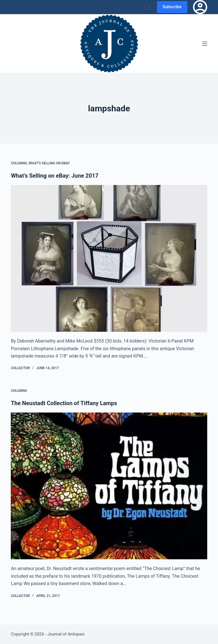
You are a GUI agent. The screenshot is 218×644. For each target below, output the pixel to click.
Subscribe (172, 7)
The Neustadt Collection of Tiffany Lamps (64, 403)
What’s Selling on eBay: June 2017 (54, 176)
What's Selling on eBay (49, 163)
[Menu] (205, 44)
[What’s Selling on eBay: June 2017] (109, 258)
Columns (19, 163)
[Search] (148, 7)
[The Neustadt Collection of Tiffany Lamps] (109, 486)
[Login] (200, 7)
